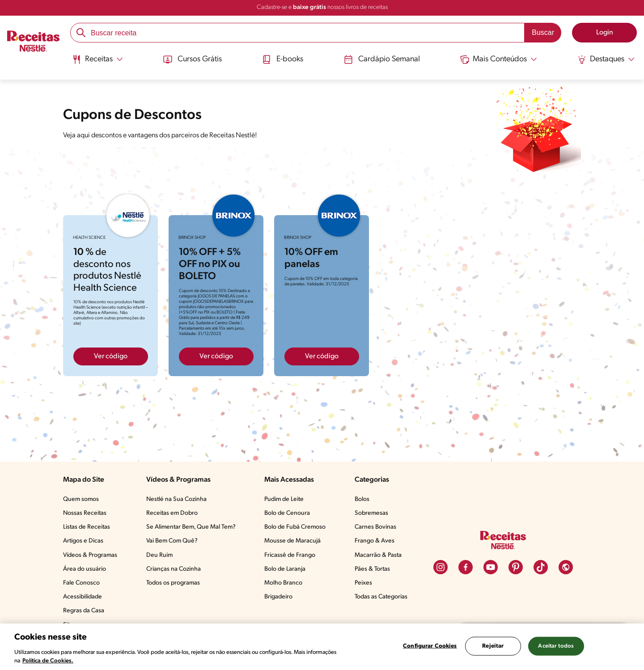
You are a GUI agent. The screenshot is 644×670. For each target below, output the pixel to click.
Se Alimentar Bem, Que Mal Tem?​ (191, 527)
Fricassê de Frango (290, 555)
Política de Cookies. (48, 661)
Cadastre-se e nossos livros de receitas (322, 7)
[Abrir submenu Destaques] (606, 59)
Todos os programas (173, 583)
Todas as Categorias (381, 597)
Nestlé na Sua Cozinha (176, 499)
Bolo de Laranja (285, 569)
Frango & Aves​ (375, 541)
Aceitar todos (556, 646)
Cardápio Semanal (382, 59)
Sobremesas (371, 513)
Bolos (362, 499)
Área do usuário (85, 569)
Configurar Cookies (430, 646)
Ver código (111, 356)
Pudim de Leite (284, 499)
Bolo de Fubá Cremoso (295, 527)
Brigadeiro (278, 597)
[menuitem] (97, 63)
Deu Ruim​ (159, 555)
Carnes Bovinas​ (375, 527)
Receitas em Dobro (172, 513)
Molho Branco (283, 583)
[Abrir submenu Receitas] (97, 59)
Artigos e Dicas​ (83, 541)
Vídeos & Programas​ (90, 555)
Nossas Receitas (85, 513)
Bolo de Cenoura (287, 513)
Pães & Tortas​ (372, 569)
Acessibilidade (83, 597)
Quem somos (81, 499)
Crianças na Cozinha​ (174, 569)
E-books (283, 59)
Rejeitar (493, 646)
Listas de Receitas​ (87, 527)
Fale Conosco (81, 583)
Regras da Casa (84, 611)
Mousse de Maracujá (292, 541)
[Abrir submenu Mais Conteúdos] (499, 59)
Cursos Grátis (192, 59)
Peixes (363, 583)
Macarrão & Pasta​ (378, 555)
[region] (322, 647)
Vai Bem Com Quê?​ (172, 541)
